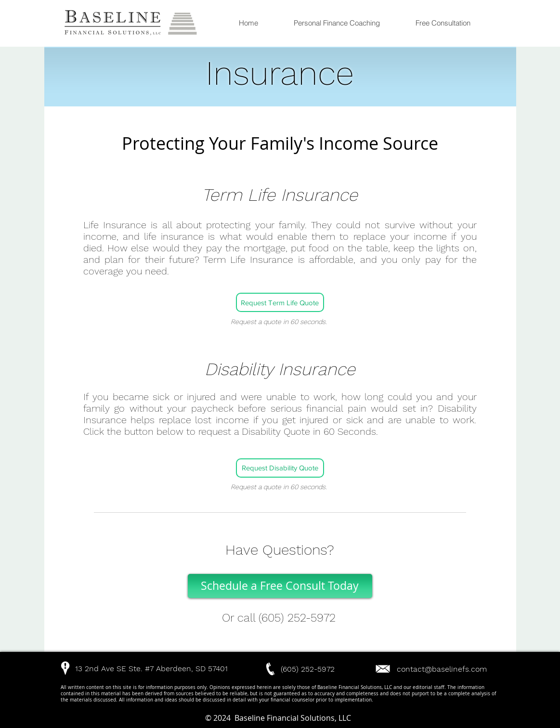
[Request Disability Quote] (280, 468)
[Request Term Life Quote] (280, 302)
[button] (116, 669)
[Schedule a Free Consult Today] (280, 586)
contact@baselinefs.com (442, 669)
